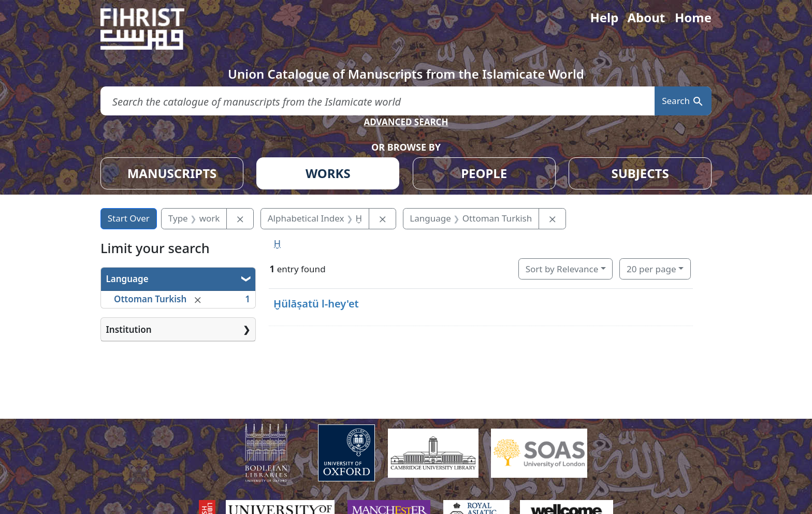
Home (693, 17)
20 (651, 269)
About (646, 17)
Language (127, 279)
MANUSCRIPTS (172, 173)
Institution (129, 329)
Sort (562, 269)
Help (604, 17)
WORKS (328, 173)
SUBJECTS (640, 173)
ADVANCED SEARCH (406, 122)
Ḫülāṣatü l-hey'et (316, 304)
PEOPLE (484, 173)
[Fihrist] (152, 29)
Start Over (129, 218)
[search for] (378, 101)
